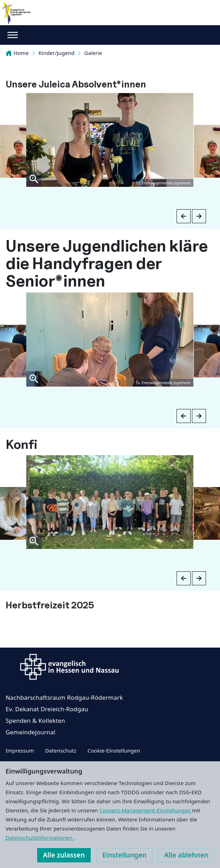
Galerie (93, 53)
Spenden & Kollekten (35, 721)
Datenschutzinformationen (40, 838)
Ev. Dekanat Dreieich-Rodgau (47, 709)
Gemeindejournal (30, 732)
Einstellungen (124, 855)
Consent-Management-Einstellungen (146, 810)
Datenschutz (61, 750)
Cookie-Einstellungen (114, 750)
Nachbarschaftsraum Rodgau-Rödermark (64, 697)
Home (17, 53)
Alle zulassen (64, 855)
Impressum (20, 750)
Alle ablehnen (186, 855)
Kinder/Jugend (56, 53)
